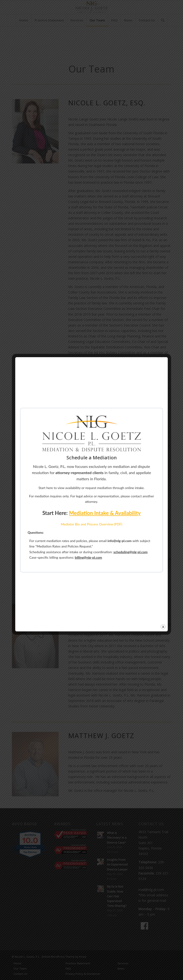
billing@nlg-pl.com (88, 557)
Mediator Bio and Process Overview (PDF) (91, 524)
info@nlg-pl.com (119, 541)
